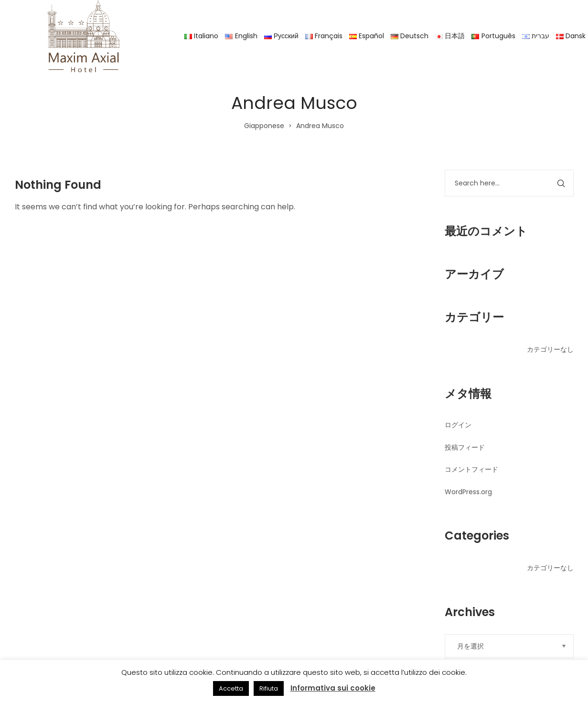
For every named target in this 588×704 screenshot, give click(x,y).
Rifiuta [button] (269, 688)
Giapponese (264, 126)
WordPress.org (468, 492)
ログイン (458, 425)
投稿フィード (465, 447)
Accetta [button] (231, 688)
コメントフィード (471, 469)
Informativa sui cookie (333, 688)
